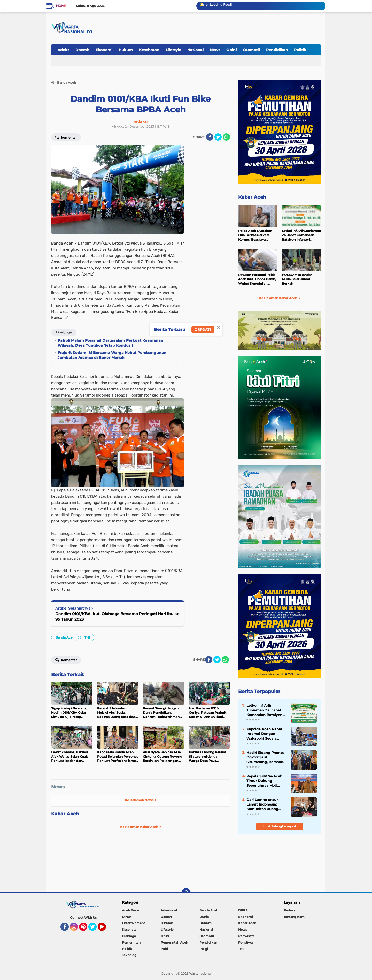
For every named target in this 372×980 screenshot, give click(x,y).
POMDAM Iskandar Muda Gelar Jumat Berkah (297, 279)
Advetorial (169, 910)
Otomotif (251, 50)
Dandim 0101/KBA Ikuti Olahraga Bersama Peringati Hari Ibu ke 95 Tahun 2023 (117, 617)
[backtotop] (186, 893)
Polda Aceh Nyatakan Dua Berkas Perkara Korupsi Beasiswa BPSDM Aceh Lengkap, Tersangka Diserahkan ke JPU (258, 235)
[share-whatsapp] (226, 137)
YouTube (105, 929)
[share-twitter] (218, 137)
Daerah (82, 50)
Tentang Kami (295, 917)
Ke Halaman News (141, 800)
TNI (87, 637)
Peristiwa (245, 942)
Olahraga (129, 936)
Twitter (95, 929)
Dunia (204, 917)
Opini (231, 50)
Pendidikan (277, 50)
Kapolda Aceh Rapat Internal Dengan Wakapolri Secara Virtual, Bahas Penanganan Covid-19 (265, 734)
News (215, 50)
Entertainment (133, 923)
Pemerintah (131, 942)
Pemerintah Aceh (174, 942)
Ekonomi (104, 50)
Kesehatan (149, 50)
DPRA (243, 910)
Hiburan (167, 923)
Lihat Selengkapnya (280, 826)
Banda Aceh (65, 637)
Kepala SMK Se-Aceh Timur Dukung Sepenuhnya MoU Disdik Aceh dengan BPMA (264, 781)
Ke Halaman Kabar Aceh (141, 827)
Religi (204, 949)
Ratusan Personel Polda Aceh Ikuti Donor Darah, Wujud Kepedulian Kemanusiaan (257, 279)
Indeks (63, 50)
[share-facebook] (210, 137)
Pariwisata (246, 936)
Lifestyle (173, 50)
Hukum (126, 50)
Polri (164, 949)
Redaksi (290, 910)
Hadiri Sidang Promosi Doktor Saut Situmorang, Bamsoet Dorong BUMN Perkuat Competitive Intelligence (266, 757)
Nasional (195, 50)
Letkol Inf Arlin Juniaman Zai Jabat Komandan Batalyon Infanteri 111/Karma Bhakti (301, 235)
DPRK (127, 917)
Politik (300, 50)
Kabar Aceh (65, 814)
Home (61, 6)
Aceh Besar (131, 910)
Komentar (66, 137)
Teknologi (130, 955)
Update (203, 329)
